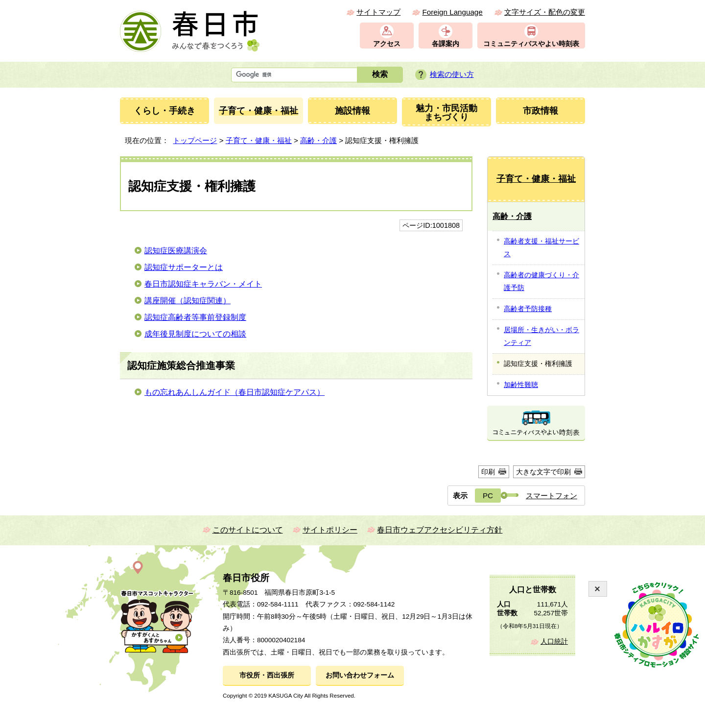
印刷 (488, 472)
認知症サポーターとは (184, 267)
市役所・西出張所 (267, 675)
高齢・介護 (318, 140)
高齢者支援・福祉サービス (541, 247)
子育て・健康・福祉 (259, 140)
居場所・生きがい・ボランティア (541, 336)
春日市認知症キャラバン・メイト (203, 284)
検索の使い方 (452, 74)
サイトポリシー (330, 530)
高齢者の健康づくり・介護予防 (541, 281)
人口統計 (554, 642)
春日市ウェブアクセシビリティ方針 (440, 530)
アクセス (387, 44)
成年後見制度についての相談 (195, 334)
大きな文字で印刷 (543, 472)
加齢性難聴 (521, 385)
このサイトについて (248, 530)
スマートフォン (552, 496)
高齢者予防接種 (528, 309)
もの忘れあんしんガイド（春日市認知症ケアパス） (235, 392)
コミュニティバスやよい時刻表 (531, 44)
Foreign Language (452, 12)
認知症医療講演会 (176, 251)
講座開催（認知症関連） (188, 301)
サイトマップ (378, 12)
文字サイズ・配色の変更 (545, 12)
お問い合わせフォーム (360, 675)
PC (488, 496)
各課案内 (446, 44)
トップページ (195, 140)
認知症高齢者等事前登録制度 (195, 317)
